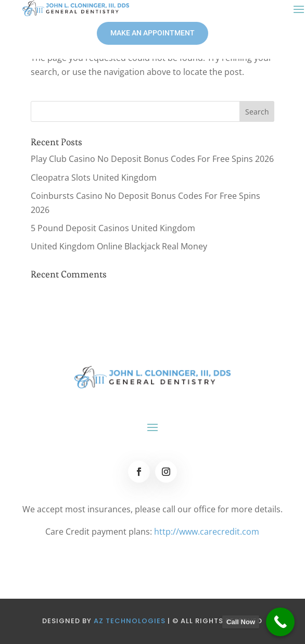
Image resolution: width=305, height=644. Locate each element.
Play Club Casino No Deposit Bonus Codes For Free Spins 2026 (152, 159)
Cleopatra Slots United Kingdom (94, 178)
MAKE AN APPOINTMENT (152, 33)
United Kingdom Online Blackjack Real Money (119, 246)
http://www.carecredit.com (207, 532)
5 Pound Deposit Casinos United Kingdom (113, 228)
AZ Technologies (130, 621)
